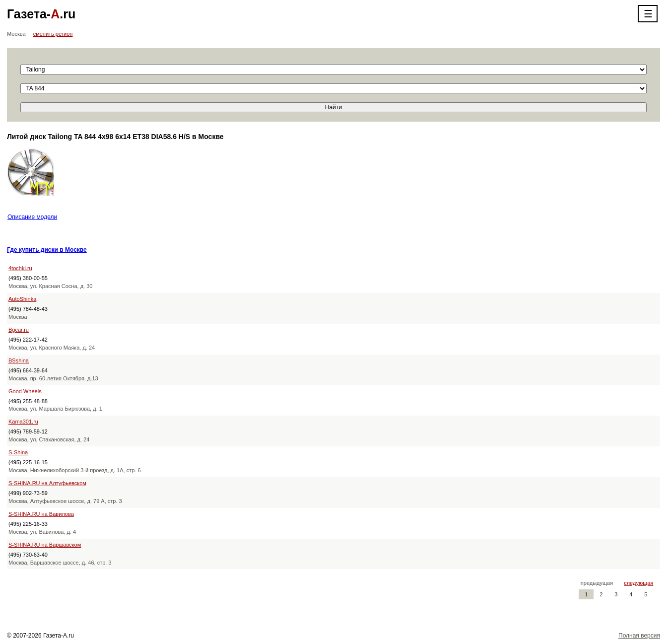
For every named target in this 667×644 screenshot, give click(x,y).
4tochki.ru (20, 268)
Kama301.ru (23, 422)
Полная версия (639, 636)
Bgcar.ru (19, 330)
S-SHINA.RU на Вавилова (41, 514)
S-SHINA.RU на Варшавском (45, 545)
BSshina (19, 360)
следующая (638, 583)
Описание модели (32, 217)
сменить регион (53, 34)
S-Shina (18, 452)
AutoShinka (22, 299)
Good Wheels (25, 391)
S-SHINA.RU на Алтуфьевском (47, 483)
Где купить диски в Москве (47, 250)
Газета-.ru (41, 14)
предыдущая (597, 583)
